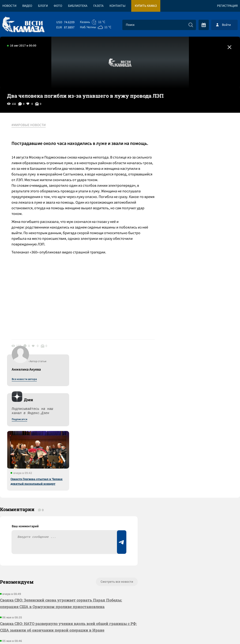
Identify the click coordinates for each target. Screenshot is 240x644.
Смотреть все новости (114, 444)
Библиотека (78, 6)
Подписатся (183, 171)
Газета (98, 6)
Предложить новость (194, 459)
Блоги (43, 6)
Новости (9, 6)
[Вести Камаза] (23, 25)
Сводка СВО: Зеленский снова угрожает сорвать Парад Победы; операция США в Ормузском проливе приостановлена (61, 465)
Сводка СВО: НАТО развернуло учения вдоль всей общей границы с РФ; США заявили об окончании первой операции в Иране (65, 489)
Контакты (117, 6)
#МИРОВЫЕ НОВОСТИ (29, 125)
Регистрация (227, 6)
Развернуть (120, 613)
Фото (58, 6)
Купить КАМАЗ (146, 6)
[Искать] (191, 25)
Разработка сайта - (222, 631)
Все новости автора (188, 130)
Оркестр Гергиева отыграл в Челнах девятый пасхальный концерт (200, 232)
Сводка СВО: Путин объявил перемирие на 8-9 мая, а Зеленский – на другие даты (66, 512)
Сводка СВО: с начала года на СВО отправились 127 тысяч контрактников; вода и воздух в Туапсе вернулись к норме (57, 536)
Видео (27, 6)
